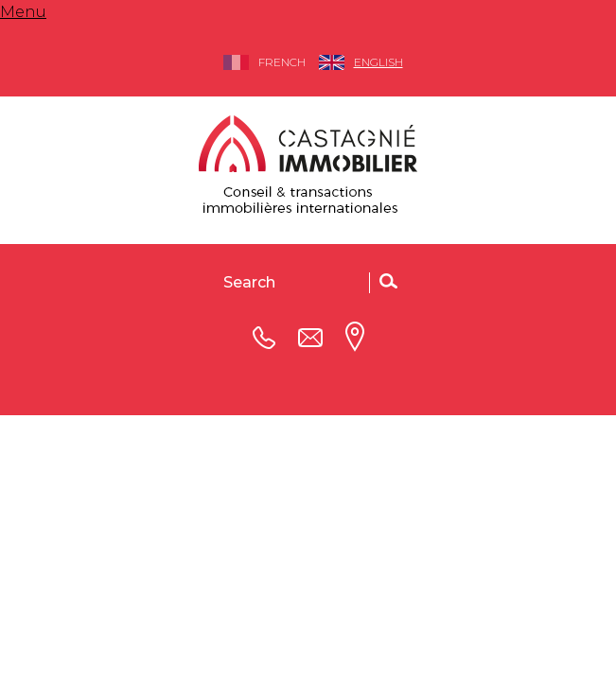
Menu (23, 12)
